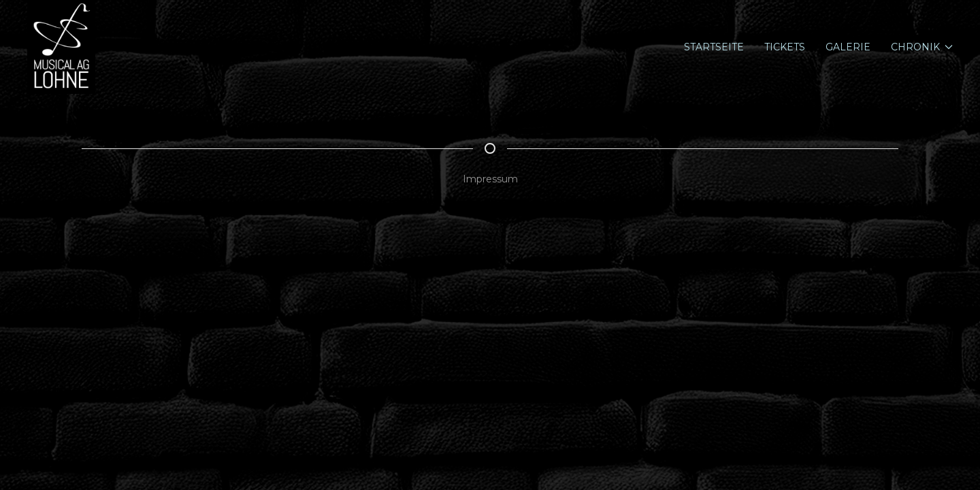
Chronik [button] (922, 47)
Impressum (490, 179)
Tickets (785, 47)
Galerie (848, 47)
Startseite (714, 47)
